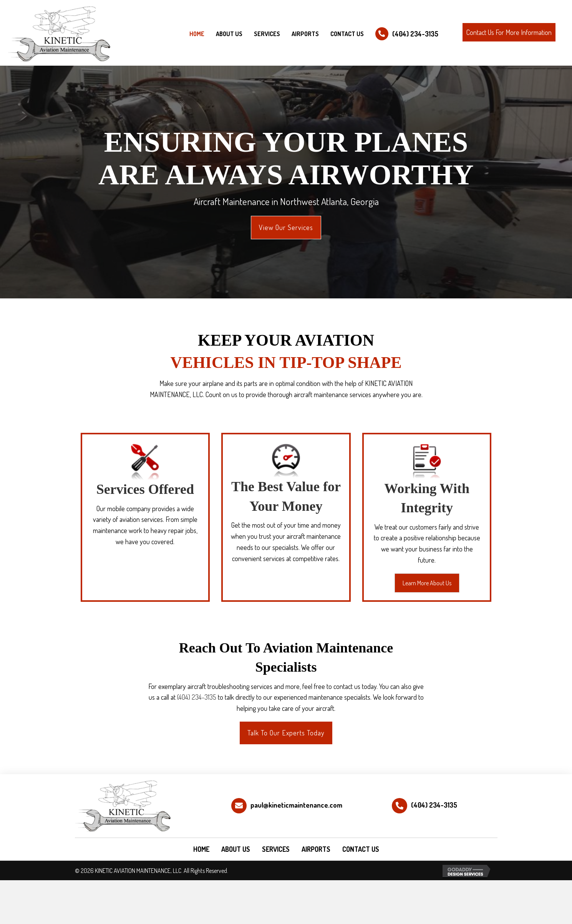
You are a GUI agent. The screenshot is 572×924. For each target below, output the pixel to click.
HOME (201, 849)
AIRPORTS (316, 849)
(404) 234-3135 (415, 34)
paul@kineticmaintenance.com (296, 805)
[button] (509, 32)
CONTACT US (361, 849)
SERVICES (276, 849)
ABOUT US (236, 849)
